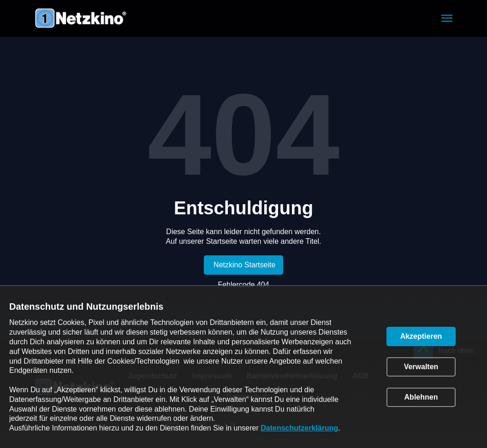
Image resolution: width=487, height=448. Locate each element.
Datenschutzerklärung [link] (299, 428)
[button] (447, 18)
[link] (244, 265)
